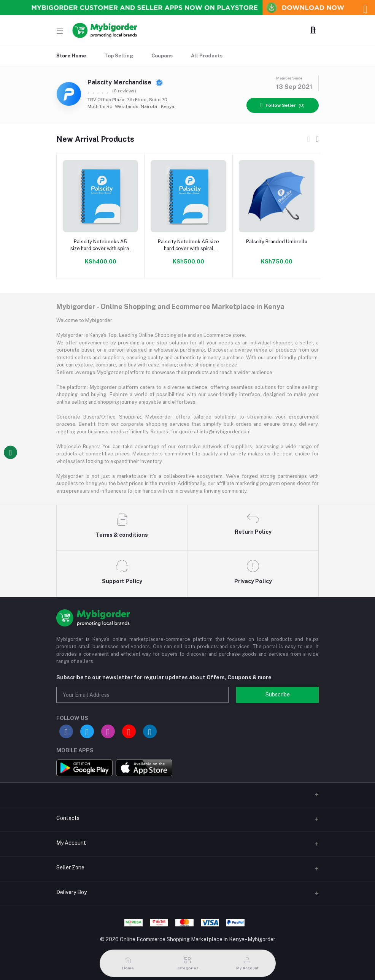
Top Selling (119, 56)
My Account (71, 843)
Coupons (162, 56)
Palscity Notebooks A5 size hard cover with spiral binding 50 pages (100, 245)
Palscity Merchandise (125, 82)
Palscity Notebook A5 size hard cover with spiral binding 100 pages (188, 245)
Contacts (68, 818)
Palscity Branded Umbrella (277, 242)
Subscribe (278, 695)
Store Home (71, 56)
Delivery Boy (72, 892)
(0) (283, 105)
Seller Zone (70, 867)
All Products (207, 56)
